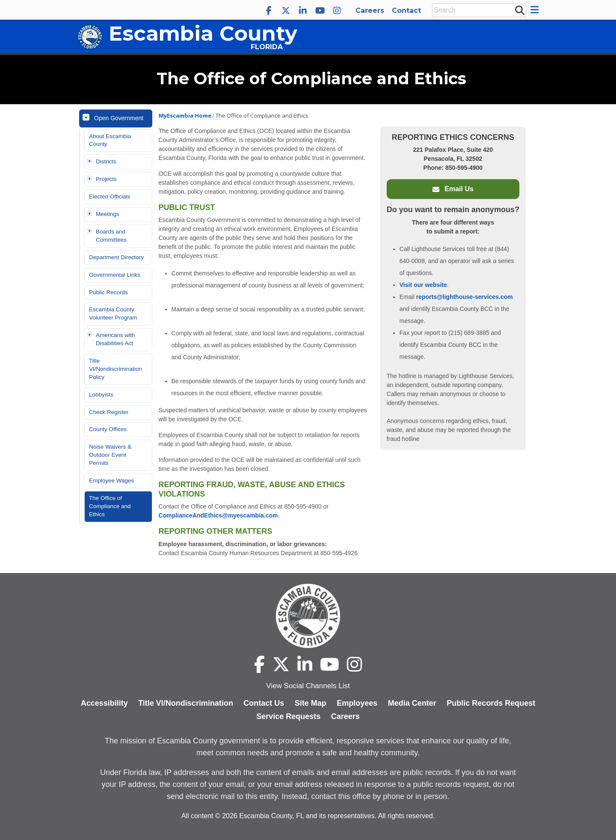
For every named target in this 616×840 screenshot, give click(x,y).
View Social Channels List (308, 686)
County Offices (108, 429)
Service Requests (288, 716)
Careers (370, 10)
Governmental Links (115, 275)
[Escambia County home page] (308, 616)
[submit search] (519, 10)
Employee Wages (111, 481)
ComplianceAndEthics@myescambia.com (218, 515)
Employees (357, 703)
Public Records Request (491, 703)
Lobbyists (101, 395)
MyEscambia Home (185, 115)
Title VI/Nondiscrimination (186, 703)
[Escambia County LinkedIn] (303, 11)
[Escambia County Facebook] (269, 11)
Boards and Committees (111, 236)
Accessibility (104, 703)
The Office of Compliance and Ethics (110, 506)
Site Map (311, 703)
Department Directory (116, 257)
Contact (406, 10)
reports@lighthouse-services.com (465, 297)
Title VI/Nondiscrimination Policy (115, 369)
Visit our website (423, 285)
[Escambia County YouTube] (320, 11)
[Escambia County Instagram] (337, 11)
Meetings (108, 214)
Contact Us (264, 703)
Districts (106, 161)
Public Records (108, 292)
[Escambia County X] (286, 11)
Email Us (453, 189)
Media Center (412, 703)
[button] (536, 10)
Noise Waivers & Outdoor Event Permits (110, 455)
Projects (106, 179)
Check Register (109, 412)
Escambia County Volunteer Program (113, 314)
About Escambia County (110, 140)
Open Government (119, 118)
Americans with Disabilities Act (115, 339)
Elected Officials (110, 197)
